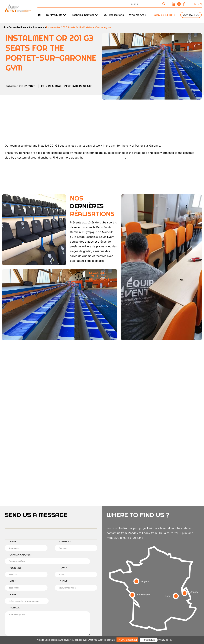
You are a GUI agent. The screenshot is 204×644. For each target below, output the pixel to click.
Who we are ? (138, 15)
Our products (54, 15)
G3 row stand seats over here (105, 157)
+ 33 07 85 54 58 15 (163, 15)
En (200, 4)
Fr (194, 4)
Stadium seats (36, 27)
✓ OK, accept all (127, 640)
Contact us (191, 15)
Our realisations (114, 15)
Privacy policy (165, 640)
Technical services (83, 15)
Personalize (148, 640)
